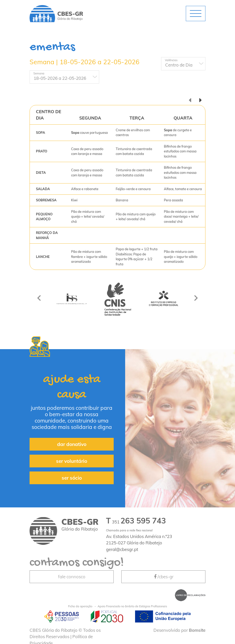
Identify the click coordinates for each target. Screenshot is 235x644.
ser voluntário (72, 461)
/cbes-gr (163, 577)
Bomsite (197, 630)
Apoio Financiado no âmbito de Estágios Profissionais (118, 606)
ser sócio (72, 478)
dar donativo (72, 444)
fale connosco (72, 577)
